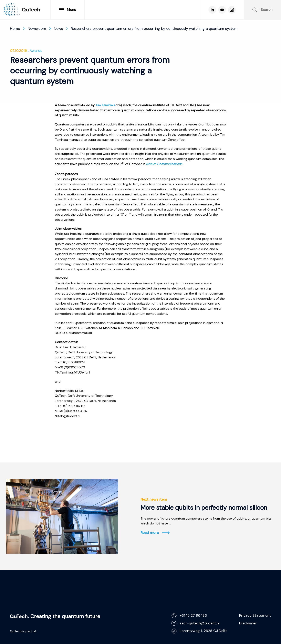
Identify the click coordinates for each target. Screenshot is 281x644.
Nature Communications (164, 164)
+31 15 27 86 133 (189, 616)
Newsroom (37, 29)
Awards (36, 51)
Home (15, 29)
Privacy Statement (255, 615)
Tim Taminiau (105, 105)
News (58, 29)
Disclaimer (248, 623)
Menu (67, 10)
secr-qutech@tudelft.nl (196, 623)
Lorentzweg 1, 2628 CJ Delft (199, 631)
